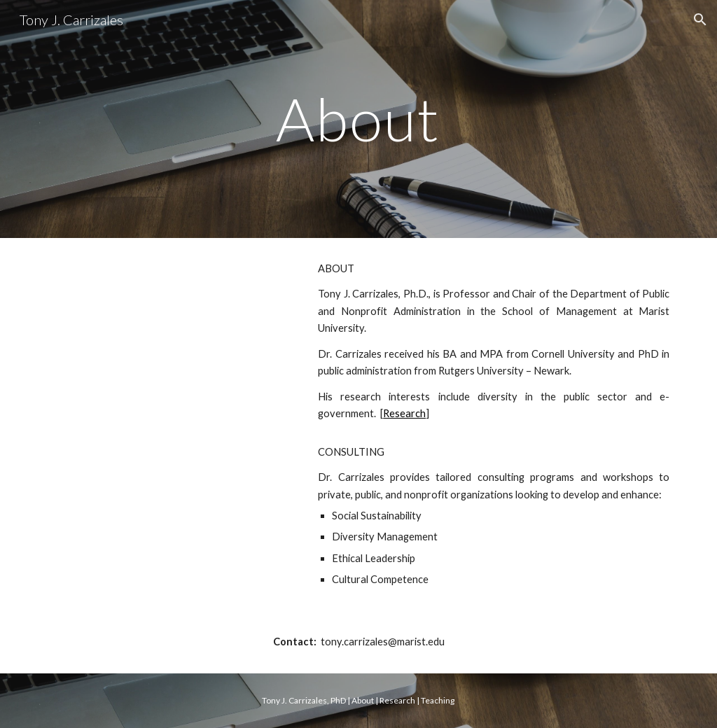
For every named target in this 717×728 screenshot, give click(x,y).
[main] (358, 119)
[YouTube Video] (169, 355)
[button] (700, 20)
